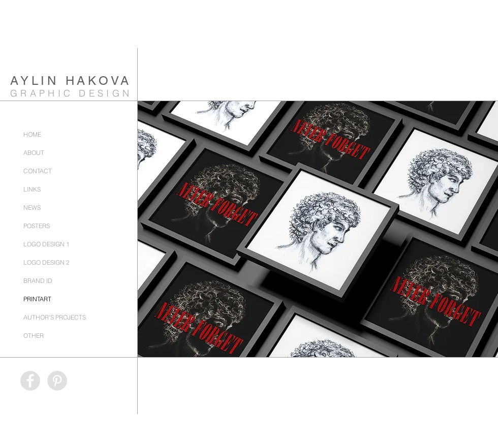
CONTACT (38, 171)
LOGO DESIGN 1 (46, 244)
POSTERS (37, 226)
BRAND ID (38, 281)
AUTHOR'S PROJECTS (55, 317)
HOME (32, 134)
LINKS (32, 189)
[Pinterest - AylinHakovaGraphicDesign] (57, 381)
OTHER (34, 335)
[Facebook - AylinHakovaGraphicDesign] (30, 381)
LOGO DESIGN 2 (46, 262)
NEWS (32, 207)
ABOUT (34, 153)
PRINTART (37, 299)
